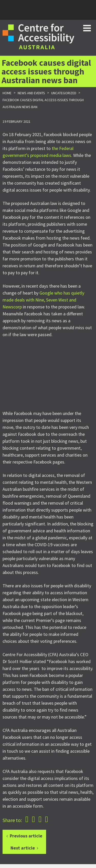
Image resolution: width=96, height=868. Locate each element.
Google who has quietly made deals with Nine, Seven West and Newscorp (43, 300)
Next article (23, 848)
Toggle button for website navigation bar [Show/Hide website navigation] (87, 28)
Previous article (26, 836)
